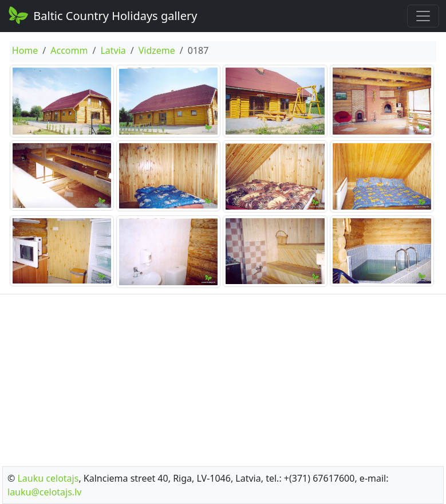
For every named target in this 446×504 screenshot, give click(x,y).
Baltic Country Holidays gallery (102, 15)
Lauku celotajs (48, 478)
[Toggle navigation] (423, 16)
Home (25, 50)
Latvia (113, 50)
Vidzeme (157, 50)
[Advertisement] (223, 377)
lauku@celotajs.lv (44, 492)
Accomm (69, 50)
